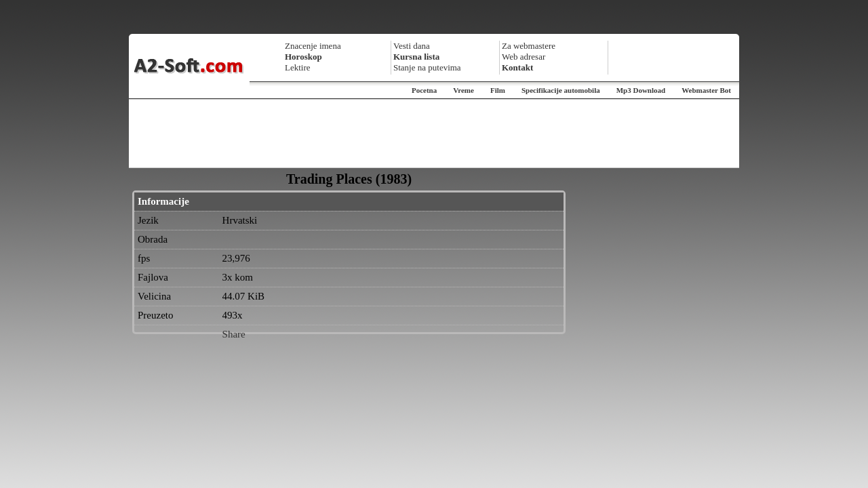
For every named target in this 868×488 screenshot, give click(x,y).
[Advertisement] (434, 134)
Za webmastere (529, 46)
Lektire (298, 67)
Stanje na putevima (427, 67)
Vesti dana (412, 46)
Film (498, 90)
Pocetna (424, 90)
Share (234, 334)
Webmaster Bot (706, 90)
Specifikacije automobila (561, 90)
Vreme (463, 90)
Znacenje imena (313, 46)
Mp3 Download (641, 90)
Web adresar (524, 57)
